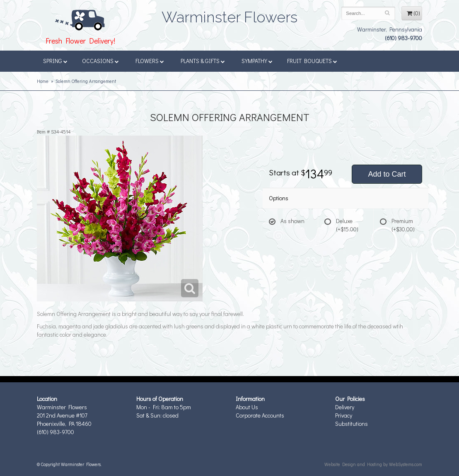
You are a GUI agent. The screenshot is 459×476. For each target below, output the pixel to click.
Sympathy (257, 61)
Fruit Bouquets (312, 61)
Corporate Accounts (260, 415)
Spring (55, 61)
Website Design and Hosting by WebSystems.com (373, 464)
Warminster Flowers (229, 15)
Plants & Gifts (203, 61)
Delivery (345, 407)
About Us (247, 407)
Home (43, 81)
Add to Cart (387, 174)
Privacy (344, 415)
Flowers (150, 61)
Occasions (100, 61)
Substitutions (351, 424)
